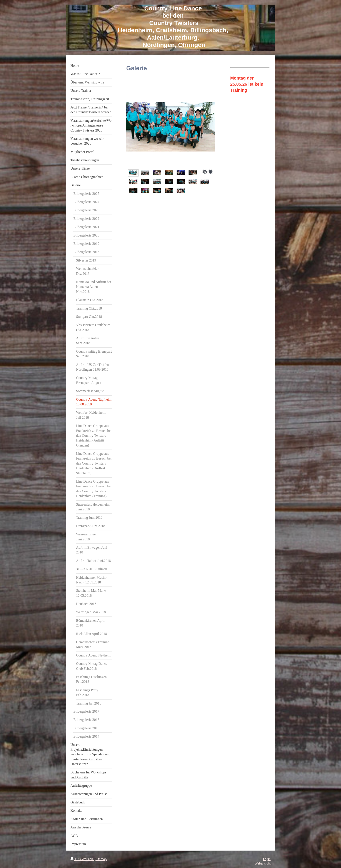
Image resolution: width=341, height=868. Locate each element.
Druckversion (82, 859)
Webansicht (263, 863)
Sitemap (101, 859)
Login (267, 859)
